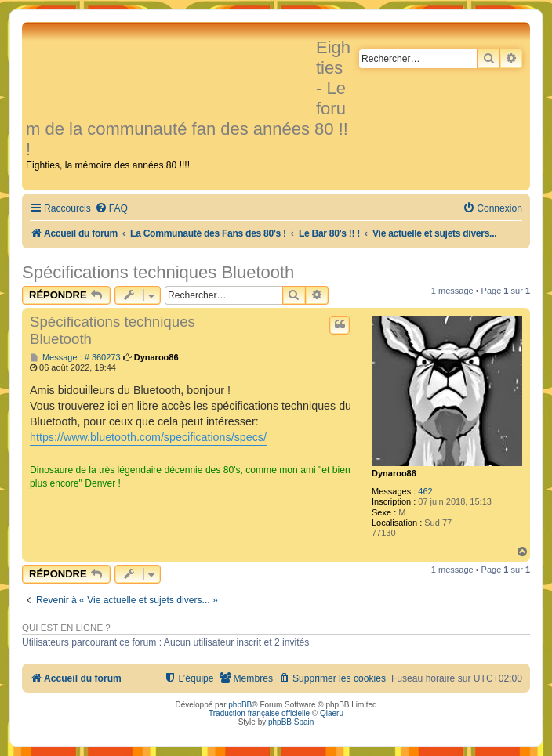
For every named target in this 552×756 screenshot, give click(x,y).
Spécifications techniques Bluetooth (158, 272)
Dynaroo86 (394, 473)
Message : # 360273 (75, 358)
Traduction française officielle (259, 713)
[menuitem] (111, 209)
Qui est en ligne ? (66, 628)
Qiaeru (332, 713)
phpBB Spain (291, 722)
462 (425, 491)
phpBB (240, 705)
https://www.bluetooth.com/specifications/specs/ (148, 437)
